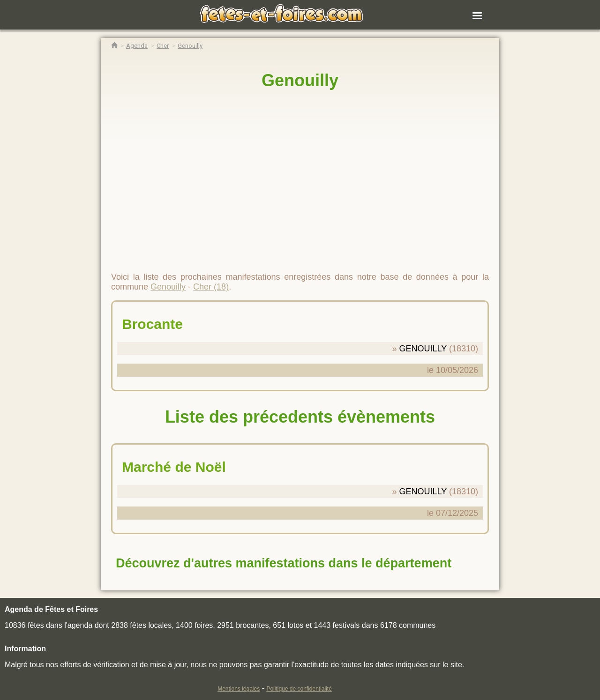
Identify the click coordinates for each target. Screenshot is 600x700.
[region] (300, 177)
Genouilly (300, 80)
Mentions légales (239, 689)
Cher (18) (211, 287)
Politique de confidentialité (299, 689)
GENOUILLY (423, 349)
